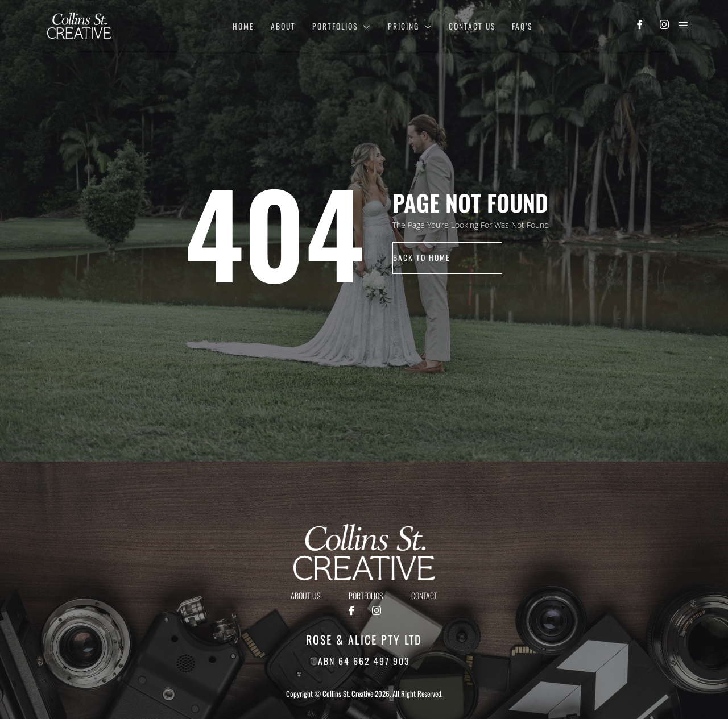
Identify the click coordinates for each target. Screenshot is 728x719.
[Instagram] (665, 26)
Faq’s (520, 25)
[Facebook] (640, 26)
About (274, 25)
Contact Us (468, 25)
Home (233, 25)
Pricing (405, 25)
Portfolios (335, 25)
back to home (422, 258)
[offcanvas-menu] (683, 25)
